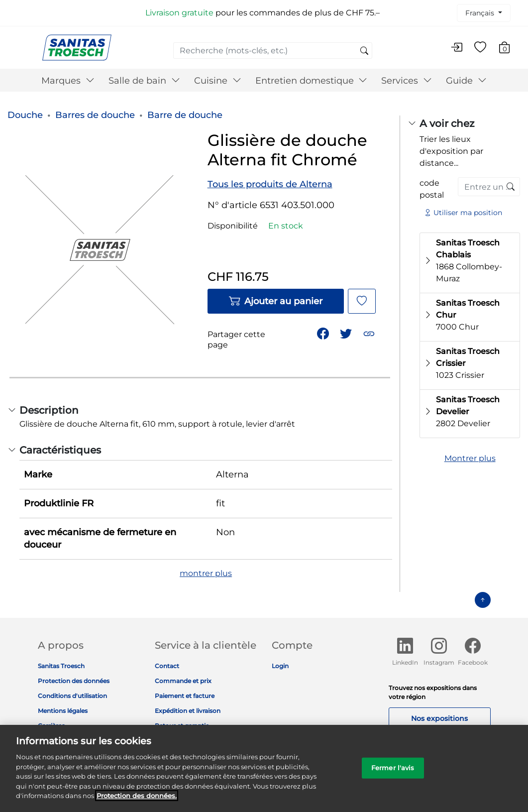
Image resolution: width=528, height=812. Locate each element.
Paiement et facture (185, 696)
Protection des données (74, 681)
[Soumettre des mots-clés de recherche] (364, 51)
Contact (167, 666)
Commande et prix (183, 681)
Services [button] (407, 81)
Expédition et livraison (188, 711)
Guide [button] (466, 81)
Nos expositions (439, 718)
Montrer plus (470, 458)
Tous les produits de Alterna (270, 184)
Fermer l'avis (393, 775)
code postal (432, 189)
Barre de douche (185, 115)
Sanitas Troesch (61, 666)
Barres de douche (95, 115)
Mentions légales (63, 711)
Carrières (51, 726)
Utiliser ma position (463, 213)
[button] (370, 333)
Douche (25, 115)
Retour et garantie (182, 726)
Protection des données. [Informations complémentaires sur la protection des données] (137, 803)
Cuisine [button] (218, 81)
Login (280, 666)
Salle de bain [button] (144, 81)
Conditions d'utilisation (72, 696)
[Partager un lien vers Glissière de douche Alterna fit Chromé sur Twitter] (347, 333)
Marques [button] (68, 81)
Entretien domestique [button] (312, 81)
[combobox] (273, 51)
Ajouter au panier (275, 301)
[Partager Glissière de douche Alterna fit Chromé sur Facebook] (324, 333)
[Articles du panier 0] (509, 49)
